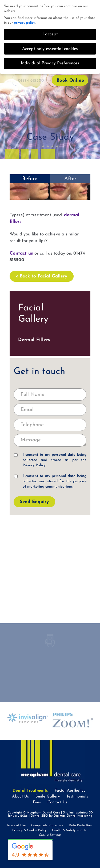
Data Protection (80, 825)
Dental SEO (39, 816)
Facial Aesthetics (70, 791)
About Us (20, 797)
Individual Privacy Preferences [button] (50, 63)
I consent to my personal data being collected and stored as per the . (50, 460)
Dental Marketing (79, 816)
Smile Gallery (48, 797)
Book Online (70, 80)
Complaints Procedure (47, 825)
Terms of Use (16, 825)
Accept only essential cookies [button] (50, 49)
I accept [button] (50, 34)
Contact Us (57, 802)
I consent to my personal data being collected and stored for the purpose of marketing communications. (50, 481)
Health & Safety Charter (70, 830)
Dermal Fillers (34, 340)
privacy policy (24, 23)
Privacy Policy (34, 465)
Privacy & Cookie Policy (29, 830)
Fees (37, 802)
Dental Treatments (30, 791)
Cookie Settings (50, 835)
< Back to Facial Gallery (41, 276)
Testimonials (77, 797)
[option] (28, 719)
